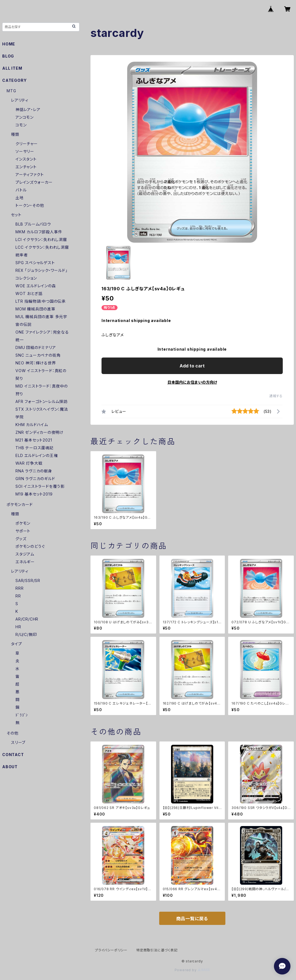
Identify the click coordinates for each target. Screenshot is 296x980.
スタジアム (25, 554)
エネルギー (25, 562)
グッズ (21, 539)
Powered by (192, 970)
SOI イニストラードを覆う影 (40, 486)
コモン (21, 125)
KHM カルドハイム (32, 425)
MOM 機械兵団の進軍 (35, 309)
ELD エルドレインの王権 (37, 455)
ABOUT (10, 767)
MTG (11, 91)
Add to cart (192, 366)
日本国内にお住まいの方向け (192, 382)
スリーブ (18, 742)
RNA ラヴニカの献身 (34, 471)
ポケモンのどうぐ (30, 546)
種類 (15, 134)
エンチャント (26, 167)
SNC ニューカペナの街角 (38, 355)
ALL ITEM (12, 68)
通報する (276, 396)
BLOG (8, 56)
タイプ (16, 644)
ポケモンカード (20, 504)
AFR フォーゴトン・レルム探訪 (42, 401)
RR (18, 596)
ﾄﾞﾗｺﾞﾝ (22, 715)
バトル (21, 190)
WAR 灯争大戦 (29, 463)
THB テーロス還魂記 (34, 448)
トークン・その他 (30, 205)
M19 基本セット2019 (34, 494)
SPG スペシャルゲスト (35, 263)
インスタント (26, 159)
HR (18, 627)
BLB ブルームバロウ (33, 224)
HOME (9, 44)
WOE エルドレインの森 (36, 286)
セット (16, 215)
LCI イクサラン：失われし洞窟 (41, 239)
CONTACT (13, 755)
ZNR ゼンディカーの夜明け (39, 432)
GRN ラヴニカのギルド (35, 479)
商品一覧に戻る (192, 919)
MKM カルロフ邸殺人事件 (39, 232)
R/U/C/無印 (26, 634)
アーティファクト (30, 174)
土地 (20, 198)
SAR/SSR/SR (28, 580)
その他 (12, 733)
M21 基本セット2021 (34, 440)
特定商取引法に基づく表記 (157, 950)
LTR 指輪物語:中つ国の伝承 (41, 301)
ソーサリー (25, 151)
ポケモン (23, 523)
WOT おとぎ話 (29, 293)
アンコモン (25, 117)
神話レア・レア (28, 109)
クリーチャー (27, 144)
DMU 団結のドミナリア (36, 347)
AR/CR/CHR (27, 619)
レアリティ (20, 100)
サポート (23, 531)
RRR (19, 588)
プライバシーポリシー (111, 950)
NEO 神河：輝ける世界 (36, 363)
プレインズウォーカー (34, 182)
